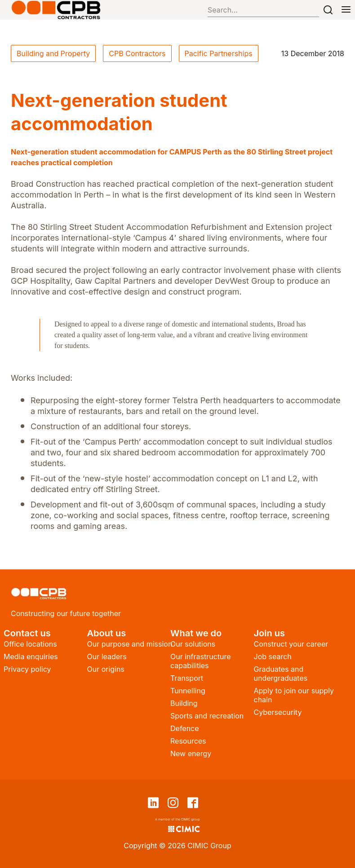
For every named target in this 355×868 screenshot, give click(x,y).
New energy (191, 753)
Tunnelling (188, 691)
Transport (187, 678)
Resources (188, 741)
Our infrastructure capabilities (201, 661)
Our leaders (107, 657)
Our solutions (193, 644)
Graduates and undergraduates (281, 674)
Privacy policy (27, 669)
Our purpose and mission (130, 644)
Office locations (30, 644)
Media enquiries (31, 657)
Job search (273, 657)
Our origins (106, 669)
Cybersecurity (278, 712)
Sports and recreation (207, 716)
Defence (185, 728)
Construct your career (291, 644)
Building (184, 703)
